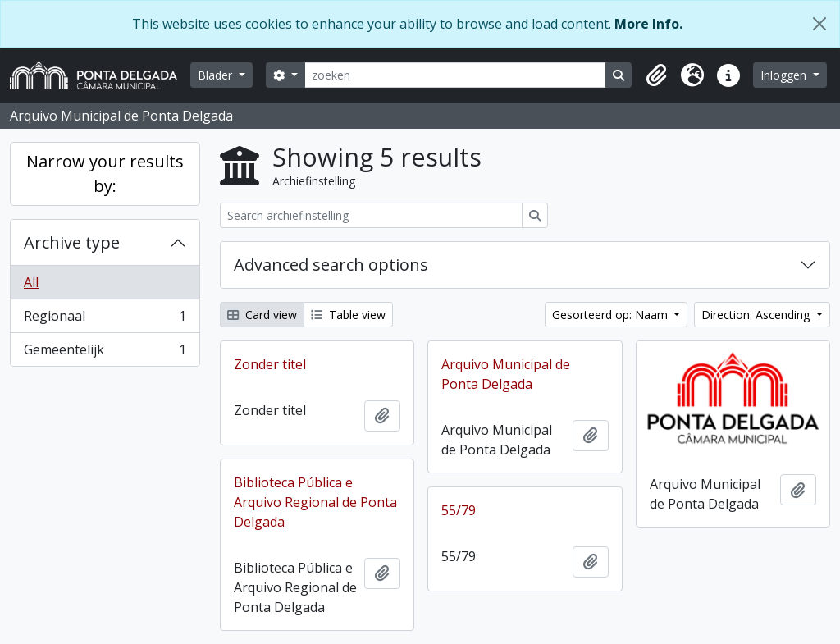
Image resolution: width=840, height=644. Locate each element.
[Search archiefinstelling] (371, 215)
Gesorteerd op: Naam (612, 315)
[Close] (819, 24)
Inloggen (785, 75)
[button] (656, 75)
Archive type (72, 242)
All (31, 282)
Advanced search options (331, 265)
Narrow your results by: (105, 174)
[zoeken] (456, 75)
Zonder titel (270, 364)
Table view (348, 315)
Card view (262, 315)
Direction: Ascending (757, 315)
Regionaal (105, 320)
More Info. (648, 24)
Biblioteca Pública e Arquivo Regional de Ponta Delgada (315, 502)
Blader (217, 75)
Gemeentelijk (105, 353)
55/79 (459, 510)
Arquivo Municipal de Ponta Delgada (506, 374)
